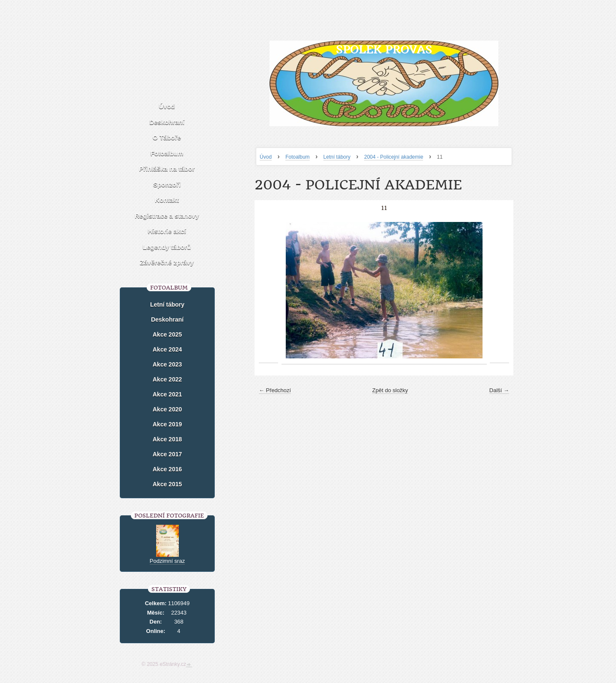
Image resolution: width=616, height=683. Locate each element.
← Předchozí (275, 390)
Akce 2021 (167, 394)
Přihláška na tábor (167, 169)
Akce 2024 (167, 349)
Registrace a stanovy (167, 216)
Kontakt (167, 200)
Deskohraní (167, 122)
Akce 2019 (167, 424)
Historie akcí (167, 231)
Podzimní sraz (167, 561)
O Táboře (167, 137)
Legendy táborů (167, 247)
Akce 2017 (167, 454)
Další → (499, 390)
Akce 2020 (167, 409)
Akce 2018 (167, 439)
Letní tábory (337, 157)
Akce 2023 (167, 364)
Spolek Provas (384, 49)
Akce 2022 (167, 379)
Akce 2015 (167, 484)
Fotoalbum (298, 157)
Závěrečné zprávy (167, 262)
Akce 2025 (167, 334)
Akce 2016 (167, 469)
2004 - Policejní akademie (394, 157)
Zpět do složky (390, 390)
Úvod (266, 157)
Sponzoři (167, 185)
